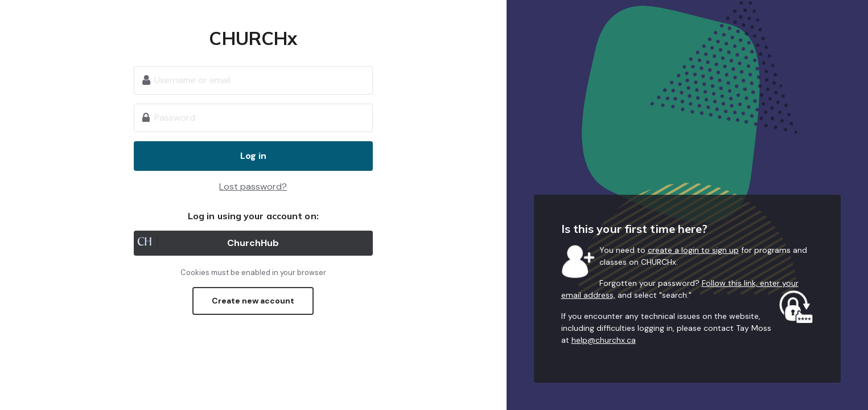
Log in (253, 156)
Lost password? (253, 186)
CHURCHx (253, 38)
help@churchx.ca (604, 340)
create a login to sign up (693, 250)
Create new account (253, 301)
